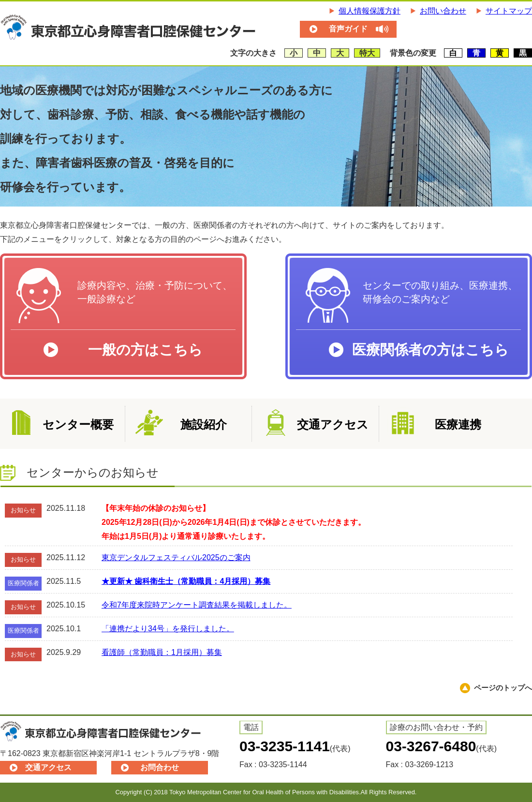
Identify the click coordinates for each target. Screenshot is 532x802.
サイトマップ (509, 11)
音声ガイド (348, 29)
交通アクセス (333, 424)
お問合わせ (160, 767)
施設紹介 (204, 424)
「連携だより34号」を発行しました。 (168, 629)
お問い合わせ (443, 11)
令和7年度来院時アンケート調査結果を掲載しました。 (197, 605)
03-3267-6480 (431, 746)
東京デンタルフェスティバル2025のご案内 (176, 557)
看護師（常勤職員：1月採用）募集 (162, 652)
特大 (367, 53)
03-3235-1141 (285, 746)
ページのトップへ (503, 688)
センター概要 (78, 424)
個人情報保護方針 (369, 11)
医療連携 (458, 424)
